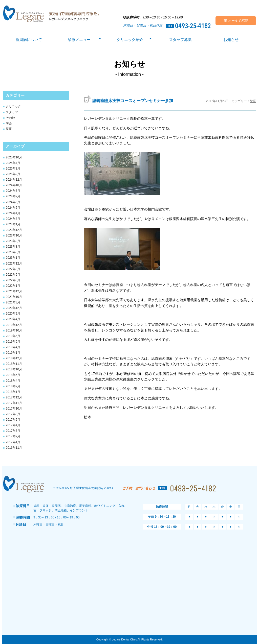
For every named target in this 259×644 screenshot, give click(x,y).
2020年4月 (13, 319)
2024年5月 (13, 208)
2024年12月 (14, 180)
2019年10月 (14, 330)
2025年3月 (13, 169)
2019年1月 (13, 353)
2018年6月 (13, 375)
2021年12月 (14, 291)
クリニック (13, 106)
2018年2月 (13, 386)
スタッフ (12, 112)
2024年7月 (13, 196)
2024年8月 (13, 191)
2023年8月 (13, 247)
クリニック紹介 (130, 40)
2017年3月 (13, 431)
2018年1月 (13, 392)
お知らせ (231, 40)
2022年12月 (14, 264)
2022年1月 (13, 286)
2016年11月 (14, 448)
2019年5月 (13, 342)
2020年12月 (14, 308)
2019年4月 (13, 347)
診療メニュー (79, 40)
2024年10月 (14, 185)
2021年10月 (14, 297)
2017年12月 (14, 397)
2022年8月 (13, 269)
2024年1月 (13, 224)
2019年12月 (14, 325)
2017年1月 (13, 442)
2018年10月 (14, 369)
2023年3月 (13, 252)
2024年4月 (13, 213)
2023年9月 (13, 241)
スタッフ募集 (180, 40)
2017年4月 (13, 425)
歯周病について (29, 40)
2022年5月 (13, 280)
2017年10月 (14, 409)
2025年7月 (13, 163)
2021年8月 (13, 302)
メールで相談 (236, 21)
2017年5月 (13, 420)
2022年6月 (13, 275)
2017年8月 (13, 414)
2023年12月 (14, 230)
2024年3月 (13, 219)
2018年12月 (14, 358)
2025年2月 (13, 174)
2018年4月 (13, 381)
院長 (9, 129)
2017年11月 (14, 403)
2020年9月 (13, 314)
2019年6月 (13, 336)
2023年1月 (13, 258)
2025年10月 (14, 157)
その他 (10, 118)
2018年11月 (14, 364)
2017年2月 (13, 436)
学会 (9, 123)
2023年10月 (14, 235)
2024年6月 (13, 202)
